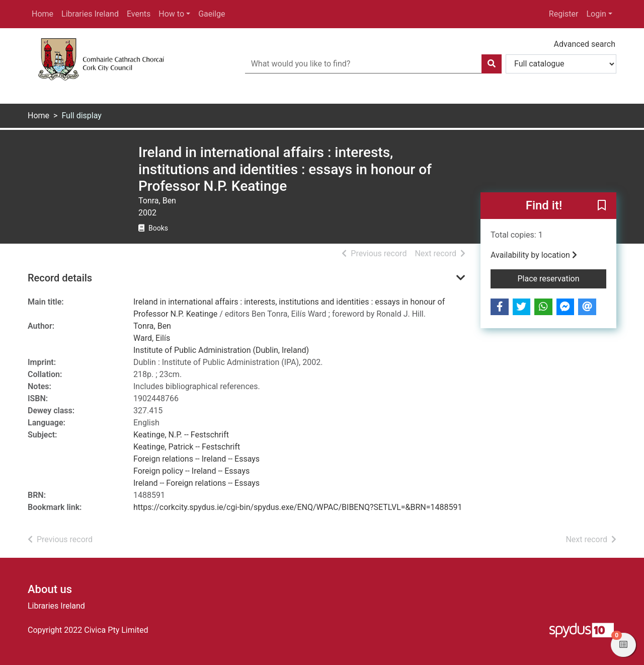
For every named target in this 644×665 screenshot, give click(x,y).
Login (596, 14)
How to (171, 14)
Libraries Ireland (90, 14)
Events (139, 14)
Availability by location (534, 255)
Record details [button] (60, 278)
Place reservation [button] (562, 278)
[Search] (492, 64)
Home (43, 14)
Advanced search (585, 44)
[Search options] (561, 64)
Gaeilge (212, 14)
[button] (602, 206)
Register (564, 14)
